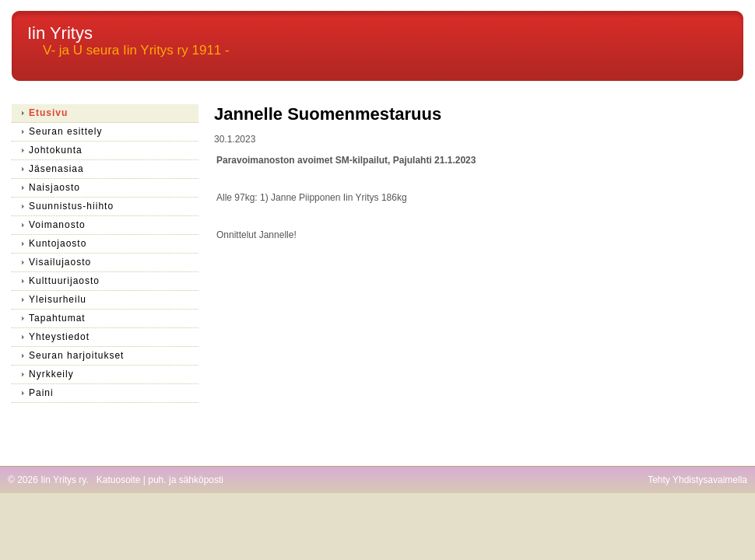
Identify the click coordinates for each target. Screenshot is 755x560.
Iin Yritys (60, 33)
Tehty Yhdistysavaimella (697, 480)
